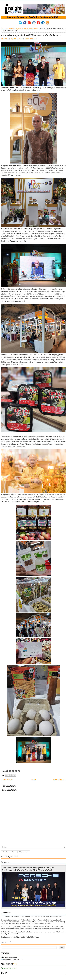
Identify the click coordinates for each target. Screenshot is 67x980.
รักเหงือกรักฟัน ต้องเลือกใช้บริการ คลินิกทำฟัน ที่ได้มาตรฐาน (20, 937)
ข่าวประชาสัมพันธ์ (27, 29)
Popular (5, 852)
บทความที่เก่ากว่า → (60, 780)
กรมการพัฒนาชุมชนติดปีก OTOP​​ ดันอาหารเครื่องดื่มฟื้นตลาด (31, 35)
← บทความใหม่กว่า (7, 780)
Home (4, 29)
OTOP (36, 29)
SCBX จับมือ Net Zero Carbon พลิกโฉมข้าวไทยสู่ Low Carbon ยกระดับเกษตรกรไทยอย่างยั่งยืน (32, 917)
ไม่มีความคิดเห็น (30, 39)
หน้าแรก (33, 780)
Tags (14, 852)
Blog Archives (24, 852)
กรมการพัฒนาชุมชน (14, 29)
